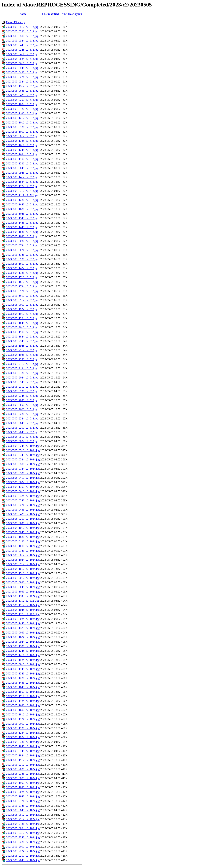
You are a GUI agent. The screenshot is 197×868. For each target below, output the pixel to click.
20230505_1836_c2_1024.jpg (23, 537)
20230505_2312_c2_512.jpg (22, 387)
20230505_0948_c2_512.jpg (22, 173)
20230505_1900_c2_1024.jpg (23, 783)
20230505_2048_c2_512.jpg (22, 432)
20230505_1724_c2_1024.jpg (23, 719)
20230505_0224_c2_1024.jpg (23, 505)
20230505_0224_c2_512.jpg (22, 77)
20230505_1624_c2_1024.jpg (23, 637)
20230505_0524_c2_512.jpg (22, 41)
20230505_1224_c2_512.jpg (22, 318)
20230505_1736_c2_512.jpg (22, 273)
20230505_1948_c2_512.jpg (22, 346)
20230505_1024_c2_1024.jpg (23, 560)
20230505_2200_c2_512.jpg (22, 428)
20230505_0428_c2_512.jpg (22, 95)
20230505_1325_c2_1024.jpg (23, 628)
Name (23, 14)
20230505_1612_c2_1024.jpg (23, 569)
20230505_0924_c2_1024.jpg (23, 642)
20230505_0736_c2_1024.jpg (23, 742)
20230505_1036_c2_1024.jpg (23, 592)
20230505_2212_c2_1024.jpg (23, 765)
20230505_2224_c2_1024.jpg (23, 851)
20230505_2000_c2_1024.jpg (23, 847)
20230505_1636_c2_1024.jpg (23, 705)
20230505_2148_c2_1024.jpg (23, 806)
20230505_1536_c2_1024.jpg (23, 646)
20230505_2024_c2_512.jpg (22, 378)
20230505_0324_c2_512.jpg (22, 82)
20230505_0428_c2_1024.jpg (23, 514)
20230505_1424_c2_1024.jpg (23, 701)
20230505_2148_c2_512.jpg (22, 341)
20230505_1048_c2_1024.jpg (23, 610)
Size (64, 14)
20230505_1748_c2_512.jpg (22, 255)
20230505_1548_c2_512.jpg (22, 218)
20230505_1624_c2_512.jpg (22, 154)
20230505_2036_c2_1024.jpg (23, 769)
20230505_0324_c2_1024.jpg (23, 496)
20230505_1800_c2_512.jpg (22, 296)
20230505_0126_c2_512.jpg (22, 109)
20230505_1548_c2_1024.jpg (23, 674)
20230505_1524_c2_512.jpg (22, 182)
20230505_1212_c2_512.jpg (22, 118)
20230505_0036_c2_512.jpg (22, 241)
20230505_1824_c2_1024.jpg (23, 755)
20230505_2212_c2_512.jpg (22, 350)
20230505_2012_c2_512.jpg (22, 327)
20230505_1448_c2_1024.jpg (23, 623)
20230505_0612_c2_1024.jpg (23, 491)
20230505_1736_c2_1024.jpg (23, 728)
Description (75, 14)
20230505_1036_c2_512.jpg (22, 236)
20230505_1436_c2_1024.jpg (23, 683)
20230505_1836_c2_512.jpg (22, 232)
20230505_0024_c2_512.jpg (22, 250)
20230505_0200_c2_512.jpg (22, 100)
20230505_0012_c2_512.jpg (22, 136)
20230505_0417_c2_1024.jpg (23, 478)
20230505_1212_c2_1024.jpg (23, 605)
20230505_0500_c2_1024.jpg (23, 464)
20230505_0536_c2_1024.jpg (23, 473)
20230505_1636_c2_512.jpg (22, 209)
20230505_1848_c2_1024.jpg (23, 746)
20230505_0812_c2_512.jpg (22, 437)
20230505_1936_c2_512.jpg (22, 355)
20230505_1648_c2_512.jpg (22, 204)
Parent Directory (15, 22)
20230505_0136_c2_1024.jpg (23, 541)
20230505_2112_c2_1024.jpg (23, 819)
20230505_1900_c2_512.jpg (22, 332)
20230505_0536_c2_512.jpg (22, 31)
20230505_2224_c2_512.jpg (22, 418)
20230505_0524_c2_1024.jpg (23, 459)
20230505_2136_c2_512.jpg (22, 373)
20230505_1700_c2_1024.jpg (23, 487)
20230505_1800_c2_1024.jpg (23, 692)
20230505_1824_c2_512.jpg (22, 337)
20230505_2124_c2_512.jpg (22, 368)
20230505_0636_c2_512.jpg (22, 91)
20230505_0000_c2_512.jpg (22, 305)
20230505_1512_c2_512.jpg (22, 86)
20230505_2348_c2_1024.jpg (23, 837)
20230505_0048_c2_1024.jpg (23, 587)
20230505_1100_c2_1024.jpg (23, 596)
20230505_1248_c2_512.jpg (22, 150)
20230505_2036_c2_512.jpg (22, 400)
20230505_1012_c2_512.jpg (22, 123)
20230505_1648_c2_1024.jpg (23, 687)
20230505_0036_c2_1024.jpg (23, 633)
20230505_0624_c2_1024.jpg (23, 482)
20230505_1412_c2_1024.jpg (23, 655)
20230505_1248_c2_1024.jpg (23, 651)
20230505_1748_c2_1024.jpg (23, 669)
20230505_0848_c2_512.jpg (22, 423)
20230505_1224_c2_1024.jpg (23, 733)
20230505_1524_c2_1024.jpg (23, 660)
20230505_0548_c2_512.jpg (22, 68)
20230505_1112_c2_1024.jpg (23, 601)
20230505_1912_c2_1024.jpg (23, 760)
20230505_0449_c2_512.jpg (22, 45)
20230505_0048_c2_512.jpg (22, 168)
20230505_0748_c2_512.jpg (22, 382)
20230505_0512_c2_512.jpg (22, 27)
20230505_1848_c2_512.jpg (22, 323)
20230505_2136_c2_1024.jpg (23, 824)
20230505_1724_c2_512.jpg (22, 286)
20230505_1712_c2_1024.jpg (23, 696)
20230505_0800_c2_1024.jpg (23, 778)
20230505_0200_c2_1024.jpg (23, 519)
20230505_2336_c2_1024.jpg (23, 774)
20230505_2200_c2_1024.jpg (23, 856)
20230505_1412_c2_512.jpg (22, 177)
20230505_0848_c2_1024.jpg (23, 810)
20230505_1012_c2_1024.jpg (23, 528)
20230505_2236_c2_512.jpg (22, 414)
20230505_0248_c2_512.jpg (22, 50)
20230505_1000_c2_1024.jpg (23, 546)
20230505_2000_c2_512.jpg (22, 409)
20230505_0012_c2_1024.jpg (23, 555)
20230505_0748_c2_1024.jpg (23, 751)
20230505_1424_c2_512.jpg (22, 268)
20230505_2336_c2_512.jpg (22, 359)
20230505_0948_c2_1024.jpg (23, 532)
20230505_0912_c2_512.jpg (22, 300)
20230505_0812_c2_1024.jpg (23, 815)
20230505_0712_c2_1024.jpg (23, 564)
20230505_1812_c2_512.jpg (22, 282)
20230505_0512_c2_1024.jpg (23, 450)
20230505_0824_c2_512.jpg (22, 441)
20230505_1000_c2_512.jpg (22, 132)
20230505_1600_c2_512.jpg (22, 264)
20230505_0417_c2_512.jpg (22, 54)
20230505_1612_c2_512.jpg (22, 145)
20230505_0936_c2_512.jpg (22, 259)
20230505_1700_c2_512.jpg (22, 159)
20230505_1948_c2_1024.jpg (23, 796)
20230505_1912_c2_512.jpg (22, 314)
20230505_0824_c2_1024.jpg (23, 828)
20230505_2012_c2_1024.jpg (23, 578)
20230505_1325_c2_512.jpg (22, 141)
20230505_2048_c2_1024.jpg (23, 860)
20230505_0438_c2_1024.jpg (23, 510)
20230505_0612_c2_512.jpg (22, 63)
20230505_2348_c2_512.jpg (22, 396)
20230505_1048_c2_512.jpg (22, 214)
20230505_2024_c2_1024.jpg (23, 792)
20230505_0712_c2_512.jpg (22, 191)
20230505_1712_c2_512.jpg (22, 277)
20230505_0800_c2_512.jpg (22, 405)
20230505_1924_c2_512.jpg (22, 309)
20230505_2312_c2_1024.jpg (23, 833)
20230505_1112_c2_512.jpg (22, 195)
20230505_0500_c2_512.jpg (22, 36)
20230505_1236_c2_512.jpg (22, 200)
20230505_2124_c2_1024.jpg (23, 801)
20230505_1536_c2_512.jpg (22, 163)
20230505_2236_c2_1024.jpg (23, 842)
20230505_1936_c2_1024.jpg (23, 787)
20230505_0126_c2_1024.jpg (23, 551)
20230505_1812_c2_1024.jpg (23, 714)
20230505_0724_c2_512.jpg (22, 245)
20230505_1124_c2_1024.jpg (23, 614)
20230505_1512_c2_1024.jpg (23, 573)
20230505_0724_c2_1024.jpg (23, 469)
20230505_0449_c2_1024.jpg (23, 455)
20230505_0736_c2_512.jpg (22, 391)
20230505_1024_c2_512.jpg (22, 104)
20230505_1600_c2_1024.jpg (23, 710)
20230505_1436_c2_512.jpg (22, 223)
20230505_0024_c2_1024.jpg (23, 619)
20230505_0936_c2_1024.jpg (23, 582)
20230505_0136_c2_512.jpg (22, 127)
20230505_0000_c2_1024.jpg (23, 724)
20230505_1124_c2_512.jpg (22, 186)
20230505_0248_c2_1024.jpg (23, 446)
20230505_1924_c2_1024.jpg (23, 737)
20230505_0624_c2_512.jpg (22, 59)
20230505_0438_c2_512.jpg (22, 72)
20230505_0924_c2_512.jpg (22, 291)
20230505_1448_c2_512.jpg (22, 227)
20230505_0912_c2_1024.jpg (23, 664)
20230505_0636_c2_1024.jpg (23, 523)
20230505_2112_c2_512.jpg (22, 364)
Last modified (51, 14)
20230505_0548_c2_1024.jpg (23, 500)
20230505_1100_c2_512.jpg (22, 113)
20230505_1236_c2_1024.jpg (23, 678)
